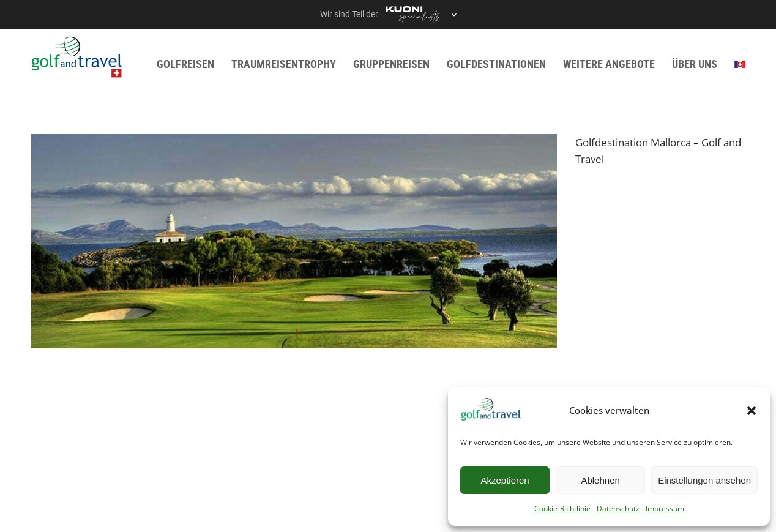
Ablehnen (600, 480)
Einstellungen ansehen (704, 480)
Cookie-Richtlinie (562, 508)
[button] (752, 411)
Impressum (665, 508)
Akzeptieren (505, 480)
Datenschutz (618, 508)
